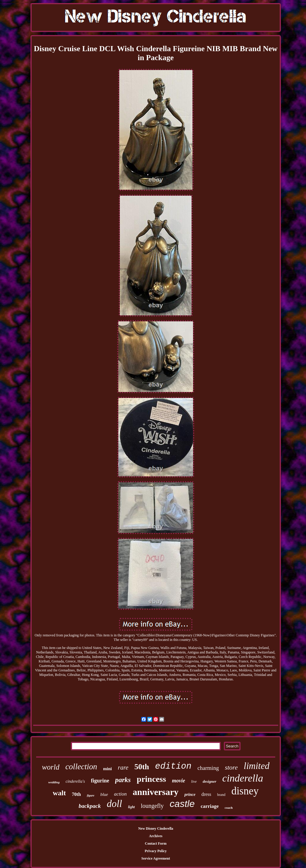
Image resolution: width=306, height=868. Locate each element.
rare (123, 767)
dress (206, 794)
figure (91, 795)
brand (221, 795)
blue (104, 794)
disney (245, 791)
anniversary (156, 792)
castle (182, 804)
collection (81, 767)
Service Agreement (156, 858)
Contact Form (156, 843)
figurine (100, 781)
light (131, 807)
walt (59, 793)
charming (208, 768)
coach (229, 808)
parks (123, 780)
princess (152, 779)
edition (173, 766)
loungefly (152, 806)
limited (257, 766)
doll (114, 804)
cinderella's (75, 781)
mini (107, 769)
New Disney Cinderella (156, 829)
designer (209, 781)
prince (190, 795)
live (194, 781)
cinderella (243, 778)
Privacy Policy (156, 851)
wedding (54, 782)
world (51, 767)
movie (179, 781)
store (231, 767)
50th (142, 767)
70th (76, 794)
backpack (90, 806)
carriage (209, 806)
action (121, 794)
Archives (156, 836)
